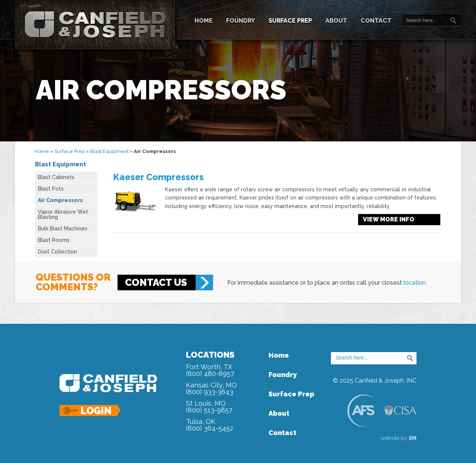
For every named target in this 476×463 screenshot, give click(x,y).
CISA (401, 411)
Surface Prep (290, 21)
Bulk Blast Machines (63, 229)
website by (399, 438)
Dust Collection (57, 252)
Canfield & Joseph (95, 25)
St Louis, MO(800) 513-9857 (209, 407)
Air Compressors (60, 200)
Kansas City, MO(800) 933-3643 (211, 388)
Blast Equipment (109, 151)
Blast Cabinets (56, 177)
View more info (389, 219)
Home (204, 21)
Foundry (241, 21)
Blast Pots (51, 189)
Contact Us (156, 282)
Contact (376, 21)
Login (91, 411)
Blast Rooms (54, 240)
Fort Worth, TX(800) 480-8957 (210, 370)
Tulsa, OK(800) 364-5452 (210, 425)
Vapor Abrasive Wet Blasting (63, 214)
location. (415, 283)
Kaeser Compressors (158, 177)
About (336, 21)
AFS (361, 410)
